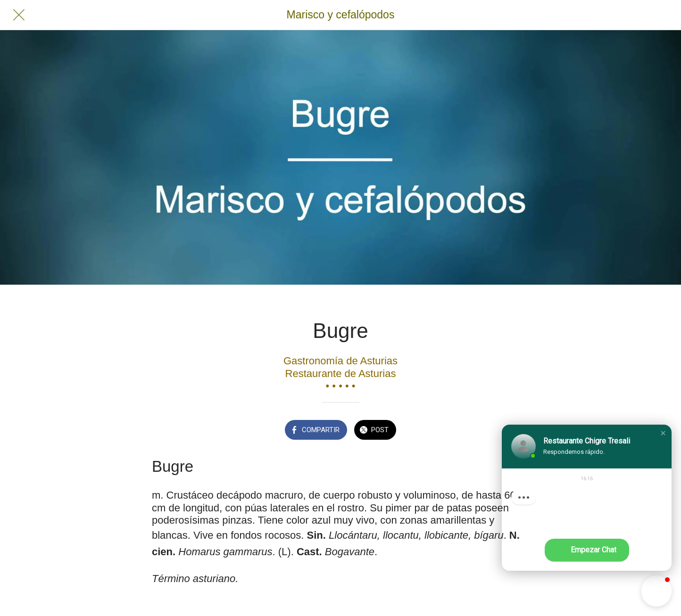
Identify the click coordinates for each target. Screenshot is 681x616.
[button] (663, 433)
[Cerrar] (19, 15)
